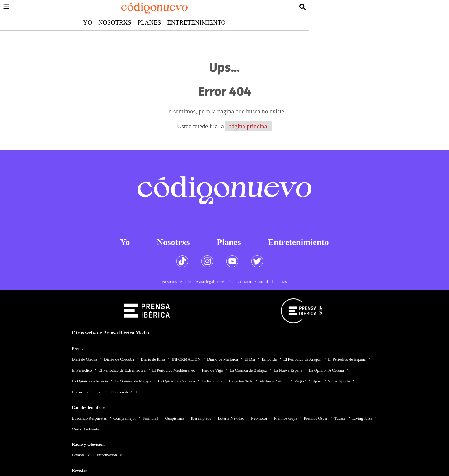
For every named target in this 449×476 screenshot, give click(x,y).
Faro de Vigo (213, 370)
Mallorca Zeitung (273, 381)
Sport (317, 381)
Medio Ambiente (85, 429)
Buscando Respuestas (89, 418)
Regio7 (300, 381)
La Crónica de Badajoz (248, 370)
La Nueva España (288, 370)
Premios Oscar (316, 418)
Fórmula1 (151, 418)
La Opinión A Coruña (326, 370)
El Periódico (82, 370)
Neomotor (259, 418)
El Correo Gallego (87, 392)
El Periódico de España (347, 359)
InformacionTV (110, 455)
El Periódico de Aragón (302, 359)
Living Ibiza (362, 418)
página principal (249, 126)
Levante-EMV (241, 381)
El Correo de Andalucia (127, 392)
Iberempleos (201, 418)
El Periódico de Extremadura (122, 370)
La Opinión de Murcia (90, 381)
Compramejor (125, 418)
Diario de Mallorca (222, 359)
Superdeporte (339, 381)
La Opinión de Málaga (133, 381)
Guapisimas (175, 418)
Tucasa (340, 418)
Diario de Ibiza (153, 359)
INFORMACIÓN (186, 359)
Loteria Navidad (231, 418)
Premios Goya (286, 418)
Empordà (269, 359)
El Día (250, 359)
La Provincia (212, 381)
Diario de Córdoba (119, 359)
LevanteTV (81, 455)
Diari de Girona (84, 359)
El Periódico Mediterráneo (174, 370)
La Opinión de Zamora (176, 381)
